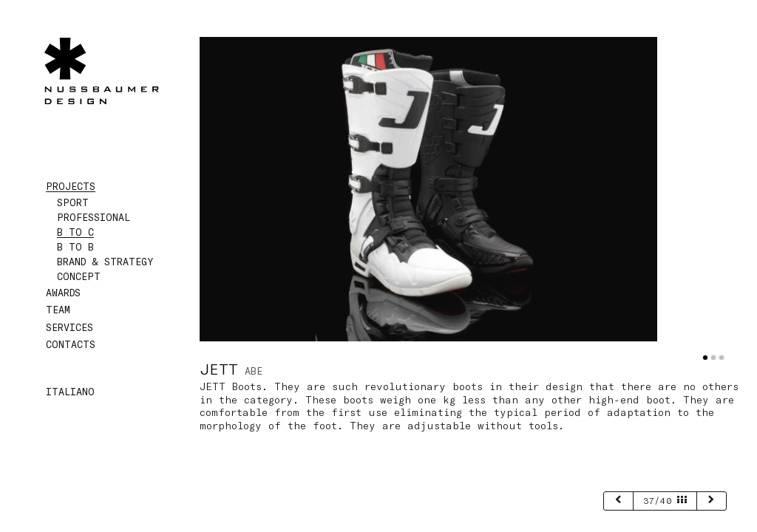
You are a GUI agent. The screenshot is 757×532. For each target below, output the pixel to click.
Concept (79, 276)
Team (58, 310)
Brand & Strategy (105, 262)
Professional (94, 217)
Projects (71, 186)
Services (69, 327)
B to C (75, 232)
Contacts (71, 344)
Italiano (70, 392)
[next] (712, 501)
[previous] (618, 501)
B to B (75, 247)
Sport (73, 202)
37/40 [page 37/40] (665, 500)
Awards (63, 293)
